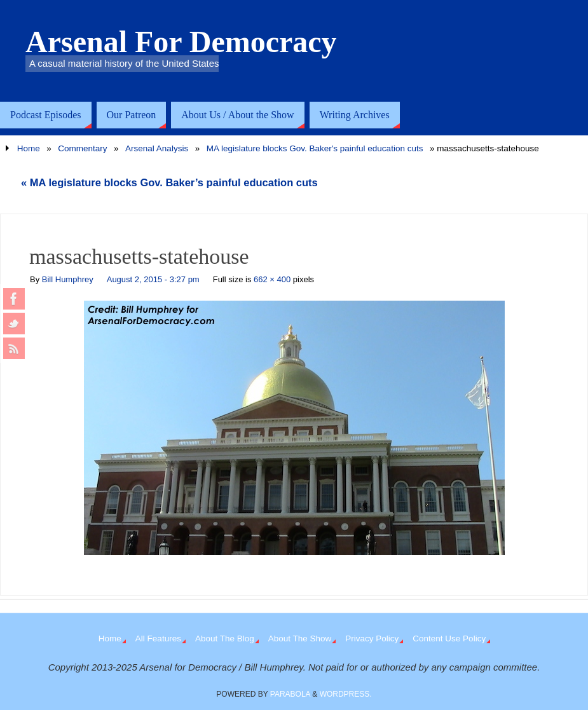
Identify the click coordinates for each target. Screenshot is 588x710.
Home (29, 148)
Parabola (290, 694)
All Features (158, 638)
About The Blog (225, 638)
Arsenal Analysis (157, 148)
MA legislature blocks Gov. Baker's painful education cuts (315, 148)
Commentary (82, 148)
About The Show (300, 638)
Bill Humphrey (68, 279)
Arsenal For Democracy (181, 42)
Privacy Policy (372, 638)
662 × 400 (272, 279)
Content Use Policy (449, 638)
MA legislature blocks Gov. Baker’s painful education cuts (169, 182)
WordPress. (346, 694)
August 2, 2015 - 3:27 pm (153, 279)
